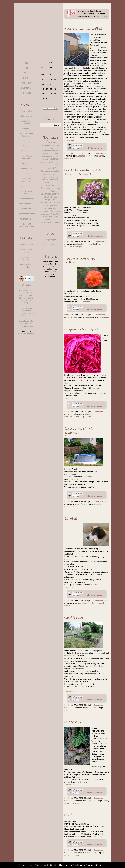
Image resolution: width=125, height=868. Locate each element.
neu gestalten (80, 803)
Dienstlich (68, 247)
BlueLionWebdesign (26, 334)
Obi (66, 855)
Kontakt (26, 78)
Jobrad (88, 417)
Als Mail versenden (95, 148)
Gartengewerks (79, 247)
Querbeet (89, 317)
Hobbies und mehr (26, 116)
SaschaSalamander (26, 290)
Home (26, 63)
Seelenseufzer (26, 164)
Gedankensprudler (26, 321)
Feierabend (69, 507)
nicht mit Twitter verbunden (70, 148)
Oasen (67, 606)
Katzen (71, 855)
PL (106, 153)
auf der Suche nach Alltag (86, 244)
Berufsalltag (69, 158)
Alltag (105, 853)
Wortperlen (26, 285)
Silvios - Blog (26, 316)
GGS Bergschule (26, 308)
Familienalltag (91, 853)
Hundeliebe (103, 603)
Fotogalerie (26, 93)
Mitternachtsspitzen (26, 295)
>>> (58, 67)
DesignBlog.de (50, 240)
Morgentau (26, 300)
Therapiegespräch (26, 204)
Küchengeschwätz (26, 199)
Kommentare (99, 153)
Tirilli (26, 303)
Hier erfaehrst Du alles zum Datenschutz (79, 865)
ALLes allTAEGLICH (26, 298)
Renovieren (69, 803)
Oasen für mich (81, 504)
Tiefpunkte (26, 174)
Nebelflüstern (26, 169)
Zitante (26, 288)
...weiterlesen (70, 140)
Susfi (26, 318)
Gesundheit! (104, 317)
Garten (102, 156)
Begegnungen (91, 801)
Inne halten (69, 153)
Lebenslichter (26, 293)
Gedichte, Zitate (26, 245)
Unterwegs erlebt (26, 219)
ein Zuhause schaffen (84, 156)
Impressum (26, 83)
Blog (26, 68)
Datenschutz (26, 88)
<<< (43, 67)
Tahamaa (26, 306)
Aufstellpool (98, 504)
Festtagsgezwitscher (84, 603)
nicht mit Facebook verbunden (70, 145)
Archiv (26, 73)
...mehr (104, 16)
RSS (67, 317)
